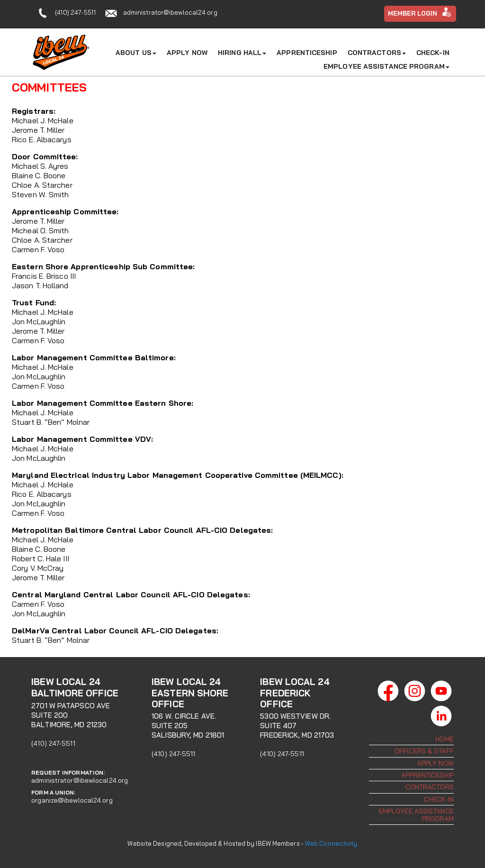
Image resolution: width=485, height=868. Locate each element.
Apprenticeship (307, 53)
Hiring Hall (242, 53)
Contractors (377, 53)
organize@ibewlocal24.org (72, 800)
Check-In (433, 53)
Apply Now (187, 53)
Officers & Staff (424, 751)
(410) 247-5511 (75, 12)
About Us (136, 53)
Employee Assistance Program (386, 66)
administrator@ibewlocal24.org (170, 12)
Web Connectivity (331, 843)
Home (444, 739)
